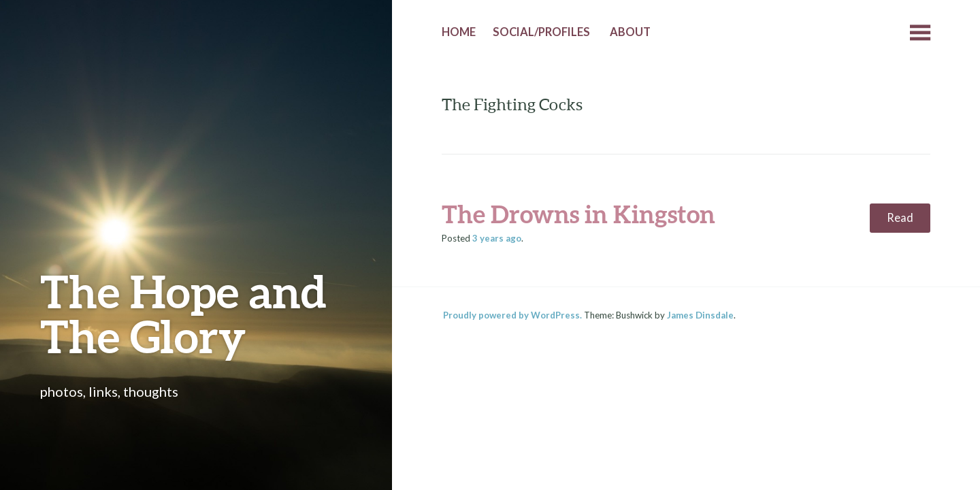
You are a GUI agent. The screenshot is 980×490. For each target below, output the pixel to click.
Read (900, 218)
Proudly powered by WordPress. (512, 315)
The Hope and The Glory (183, 313)
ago (497, 238)
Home (459, 32)
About (630, 32)
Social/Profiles (541, 32)
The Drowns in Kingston (578, 214)
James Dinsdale (700, 315)
